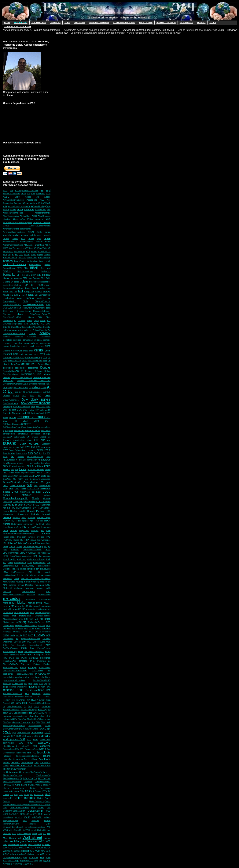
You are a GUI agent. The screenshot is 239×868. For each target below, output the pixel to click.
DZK (42, 410)
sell (49, 713)
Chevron (7, 314)
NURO (6, 635)
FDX (5, 456)
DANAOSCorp (14, 361)
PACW (48, 645)
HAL (37, 505)
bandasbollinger (37, 261)
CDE (9, 308)
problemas (8, 674)
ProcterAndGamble (24, 674)
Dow (25, 400)
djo (17, 392)
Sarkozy (42, 709)
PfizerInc (41, 661)
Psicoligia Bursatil (13, 683)
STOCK (213, 23)
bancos (8, 261)
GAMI (31, 476)
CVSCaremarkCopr (34, 357)
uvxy (46, 814)
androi (15, 239)
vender (47, 820)
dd (9, 364)
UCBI (27, 795)
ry (4, 706)
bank (48, 261)
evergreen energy (11, 447)
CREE (48, 346)
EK (12, 430)
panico (21, 652)
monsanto (8, 612)
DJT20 (22, 392)
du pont (12, 410)
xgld (23, 851)
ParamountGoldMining (34, 652)
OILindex (46, 639)
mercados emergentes (38, 599)
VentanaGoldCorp (11, 824)
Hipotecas (22, 514)
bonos (32, 282)
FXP (41, 473)
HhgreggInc (8, 514)
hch (5, 508)
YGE (42, 854)
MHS (28, 606)
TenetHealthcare (31, 759)
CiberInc (22, 321)
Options (17, 642)
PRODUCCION (43, 674)
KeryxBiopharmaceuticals (21, 556)
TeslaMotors (27, 762)
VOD (14, 834)
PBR (29, 655)
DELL (34, 364)
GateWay (7, 479)
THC (37, 762)
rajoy (43, 687)
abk (28, 194)
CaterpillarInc (10, 301)
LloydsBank (45, 569)
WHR (39, 845)
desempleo (20, 368)
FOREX (6, 470)
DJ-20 (44, 387)
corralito (25, 346)
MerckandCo (9, 603)
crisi (31, 351)
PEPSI (24, 658)
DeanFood (16, 364)
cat (49, 298)
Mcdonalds (19, 588)
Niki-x (15, 629)
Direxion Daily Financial (21, 378)
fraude (48, 470)
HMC (24, 518)
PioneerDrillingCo (11, 664)
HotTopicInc (23, 521)
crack (32, 346)
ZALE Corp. (13, 860)
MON (25, 609)
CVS (22, 357)
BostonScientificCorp (12, 285)
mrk (21, 619)
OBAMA (39, 635)
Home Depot (44, 517)
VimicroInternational (13, 827)
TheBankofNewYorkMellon (15, 769)
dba (5, 364)
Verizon (32, 824)
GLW (5, 489)
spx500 (7, 736)
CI (15, 321)
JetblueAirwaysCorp (33, 546)
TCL (34, 753)
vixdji (36, 830)
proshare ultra (22, 677)
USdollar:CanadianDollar (14, 811)
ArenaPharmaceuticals (13, 245)
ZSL (40, 861)
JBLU (19, 546)
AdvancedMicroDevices (13, 200)
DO (40, 395)
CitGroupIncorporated (13, 324)
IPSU (5, 540)
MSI (37, 619)
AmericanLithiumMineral (40, 226)
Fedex (21, 456)
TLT (40, 778)
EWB (22, 447)
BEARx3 (7, 271)
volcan (35, 834)
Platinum (37, 664)
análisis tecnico (36, 235)
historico (16, 518)
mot (14, 616)
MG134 (47, 603)
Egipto (36, 421)
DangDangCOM (35, 361)
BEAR (34, 268)
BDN (26, 268)
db (49, 360)
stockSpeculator (11, 746)
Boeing (36, 278)
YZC (5, 861)
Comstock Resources (39, 337)
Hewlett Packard (36, 511)
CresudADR (16, 351)
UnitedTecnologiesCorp (36, 805)
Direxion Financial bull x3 (34, 380)
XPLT (43, 851)
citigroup (34, 324)
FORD (47, 466)
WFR (48, 841)
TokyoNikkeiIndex (43, 782)
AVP (5, 255)
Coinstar (47, 327)
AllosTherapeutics (11, 216)
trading (24, 785)
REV (27, 694)
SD (49, 710)
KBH (30, 553)
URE (33, 808)
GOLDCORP (33, 489)
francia (23, 469)
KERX (6, 556)
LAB (49, 563)
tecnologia (44, 752)
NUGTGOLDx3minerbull (40, 632)
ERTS (43, 437)
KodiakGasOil (20, 563)
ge (27, 479)
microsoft (36, 606)
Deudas (45, 368)
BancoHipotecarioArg (28, 258)
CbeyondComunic (43, 301)
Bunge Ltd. (29, 292)
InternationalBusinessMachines (18, 534)
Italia (10, 543)
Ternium (7, 762)
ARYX (27, 248)
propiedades (8, 677)
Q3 (46, 684)
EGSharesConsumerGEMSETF (17, 424)
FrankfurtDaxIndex (36, 470)
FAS (30, 453)
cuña (48, 354)
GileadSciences (18, 485)
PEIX (12, 658)
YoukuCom (34, 857)
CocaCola (16, 327)
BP (26, 285)
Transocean (45, 788)
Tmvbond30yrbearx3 (12, 782)
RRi (13, 700)
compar (32, 334)
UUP (40, 814)
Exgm (11, 450)
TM (44, 778)
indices (13, 530)
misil (5, 609)
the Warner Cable (42, 766)
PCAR (48, 655)
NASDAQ (21, 622)
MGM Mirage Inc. (17, 606)
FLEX (6, 466)
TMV (48, 778)
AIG (5, 206)
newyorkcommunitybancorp (27, 625)
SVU (22, 749)
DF (22, 371)
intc (42, 530)
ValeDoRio (37, 817)
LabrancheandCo (11, 566)
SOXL (43, 729)
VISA (6, 830)
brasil (28, 288)
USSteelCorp (26, 814)
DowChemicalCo (10, 403)
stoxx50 (26, 746)
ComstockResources (12, 340)
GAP (37, 476)
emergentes (9, 434)
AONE (31, 239)
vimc (48, 824)
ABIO (23, 194)
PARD (48, 652)
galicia (6, 476)
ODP (48, 635)
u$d (16, 795)
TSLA (32, 791)
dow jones (40, 399)
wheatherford (14, 845)
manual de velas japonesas (36, 579)
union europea (25, 798)
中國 (20, 864)
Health (6, 511)
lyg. (35, 575)
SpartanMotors (24, 732)
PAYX (23, 655)
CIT (49, 321)
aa (42, 190)
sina (49, 719)
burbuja (39, 292)
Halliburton (45, 505)
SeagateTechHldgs (23, 713)
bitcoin (6, 278)
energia (47, 434)
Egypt (7, 431)
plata (29, 664)
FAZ (36, 453)
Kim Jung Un (10, 559)
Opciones (8, 642)
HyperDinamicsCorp (12, 527)
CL (43, 324)
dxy (37, 410)
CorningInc (15, 346)
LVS (26, 575)
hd (9, 508)
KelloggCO (46, 553)
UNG (48, 794)
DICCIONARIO (28, 374)
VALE (27, 817)
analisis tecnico (20, 235)
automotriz (8, 251)
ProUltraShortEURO (42, 680)
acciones (41, 193)
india (5, 530)
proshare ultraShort (41, 677)
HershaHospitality (18, 511)
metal (39, 603)
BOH (43, 278)
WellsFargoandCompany (24, 841)
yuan (48, 857)
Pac (12, 645)
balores (47, 255)
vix (32, 830)
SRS (24, 736)
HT (42, 521)
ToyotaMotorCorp (12, 785)
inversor (32, 537)
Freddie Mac (13, 473)
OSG (29, 642)
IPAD (48, 537)
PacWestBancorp (11, 648)
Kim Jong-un (44, 556)
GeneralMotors (31, 482)
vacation (18, 817)
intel (48, 530)
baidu (27, 254)
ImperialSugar (34, 527)
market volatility (31, 582)
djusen (6, 395)
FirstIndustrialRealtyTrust (40, 463)
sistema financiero (21, 722)
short (42, 716)
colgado (28, 330)
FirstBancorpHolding (13, 463)
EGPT (48, 421)
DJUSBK (47, 392)
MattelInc (29, 585)
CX (49, 357)
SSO (36, 736)
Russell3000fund (36, 703)
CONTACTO (55, 23)
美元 (31, 864)
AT (35, 248)
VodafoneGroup (24, 834)
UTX (35, 814)
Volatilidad (146, 23)
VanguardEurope (10, 821)
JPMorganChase (11, 553)
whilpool (24, 845)
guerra (21, 505)
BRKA (6, 292)
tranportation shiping (24, 788)
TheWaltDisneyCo (11, 778)
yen (37, 854)
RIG (39, 697)
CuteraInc (8, 357)
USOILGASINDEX (11, 814)
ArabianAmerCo (10, 242)
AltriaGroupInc (44, 216)
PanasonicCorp (10, 652)
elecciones (19, 430)
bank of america (15, 264)
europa (34, 443)
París (5, 655)
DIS (5, 387)
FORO (67, 23)
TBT (29, 753)
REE (48, 690)
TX (11, 795)
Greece (47, 498)
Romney (7, 700)
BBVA (19, 268)
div (30, 387)
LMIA (5, 572)
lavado (23, 569)
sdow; (6, 713)
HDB (13, 508)
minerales (46, 606)
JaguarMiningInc (37, 543)
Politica (23, 667)
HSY (37, 521)
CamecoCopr (45, 295)
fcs (44, 453)
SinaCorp (7, 722)
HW (36, 524)
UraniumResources (19, 807)
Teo (41, 759)
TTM (45, 791)
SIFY (15, 719)
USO (48, 811)
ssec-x (30, 736)
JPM (48, 550)
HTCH (47, 521)
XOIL (32, 851)
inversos (41, 537)
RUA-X (35, 700)
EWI (33, 447)
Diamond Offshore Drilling (38, 371)
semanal (7, 716)
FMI (29, 466)
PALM (24, 648)
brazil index (39, 288)
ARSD (6, 248)
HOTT (14, 521)
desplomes (33, 368)
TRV (22, 791)
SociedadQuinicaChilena (14, 726)
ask (32, 248)
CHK (40, 317)
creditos (40, 346)
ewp (43, 447)
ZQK (36, 861)
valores (47, 817)
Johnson (15, 550)
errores (35, 437)
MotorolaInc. (25, 616)
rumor (42, 700)
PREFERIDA (37, 671)
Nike (9, 629)
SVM (17, 749)
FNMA (40, 466)
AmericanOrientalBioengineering (17, 229)
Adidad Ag (32, 197)
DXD (32, 410)
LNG (38, 572)
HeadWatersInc (44, 508)
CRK (15, 354)
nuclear (17, 632)
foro (13, 470)
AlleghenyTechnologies (13, 213)
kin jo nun (22, 559)
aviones (34, 251)
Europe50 (46, 444)
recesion (9, 690)
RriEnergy (20, 700)
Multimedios (8, 622)
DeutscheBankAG (11, 371)
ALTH (34, 216)
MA (42, 575)
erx (49, 437)
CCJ (5, 308)
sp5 (49, 729)
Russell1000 (8, 703)
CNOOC (7, 327)
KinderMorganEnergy (36, 559)
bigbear (46, 275)
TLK (35, 778)
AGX (45, 203)
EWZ (6, 450)
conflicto (47, 340)
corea (6, 346)
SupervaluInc (9, 749)
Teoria (47, 759)
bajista (40, 255)
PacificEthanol (35, 645)
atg (46, 248)
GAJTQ (47, 473)
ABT (33, 194)
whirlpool (32, 845)
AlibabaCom (41, 210)
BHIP (33, 275)
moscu (6, 616)
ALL (49, 210)
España (7, 440)
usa (49, 807)
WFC (42, 841)
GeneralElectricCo (12, 482)
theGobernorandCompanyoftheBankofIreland (25, 772)
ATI (49, 248)
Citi (26, 324)
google (7, 495)
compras (19, 337)
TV (49, 791)
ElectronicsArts (33, 430)
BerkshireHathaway (26, 271)
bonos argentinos (43, 282)
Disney (10, 387)
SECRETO (42, 713)
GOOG (47, 492)
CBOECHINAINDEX (12, 305)
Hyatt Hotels (45, 524)
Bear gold (46, 268)
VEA (25, 821)
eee (15, 421)
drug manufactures (22, 407)
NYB (25, 635)
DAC (5, 361)
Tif (21, 778)
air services (13, 206)
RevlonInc (36, 694)
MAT (5, 585)
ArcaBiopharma (26, 242)
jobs (5, 550)
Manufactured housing (13, 582)
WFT (5, 845)
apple (47, 238)
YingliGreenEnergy (12, 857)
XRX (48, 851)
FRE (5, 473)
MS (26, 619)
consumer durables (12, 343)
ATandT (40, 248)
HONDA (7, 521)
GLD (29, 485)
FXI (37, 473)
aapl (48, 190)
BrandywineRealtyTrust (13, 288)
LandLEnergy (28, 566)
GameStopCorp (21, 476)
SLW (38, 722)
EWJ (39, 447)
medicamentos (28, 591)
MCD (48, 585)
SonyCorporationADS (12, 729)
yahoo (13, 854)
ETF (37, 440)
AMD (48, 219)
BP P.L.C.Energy (41, 285)
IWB (16, 543)
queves (13, 687)
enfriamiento (19, 437)
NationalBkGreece (36, 622)
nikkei (21, 629)
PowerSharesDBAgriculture (15, 671)
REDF (20, 690)
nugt (25, 632)
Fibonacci (22, 460)
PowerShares (45, 667)
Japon (12, 546)
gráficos (47, 495)
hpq (32, 521)
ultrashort (39, 794)
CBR (48, 305)
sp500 (7, 732)
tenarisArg (7, 759)
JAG (25, 543)
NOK (32, 629)
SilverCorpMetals (25, 719)
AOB (23, 239)
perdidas (34, 658)
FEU (48, 457)
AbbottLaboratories (11, 194)
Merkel (22, 603)
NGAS (42, 625)
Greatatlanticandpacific (16, 498)
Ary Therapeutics (17, 248)
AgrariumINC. (20, 203)
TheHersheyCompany (13, 775)
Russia (47, 703)
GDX (21, 479)
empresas (23, 434)
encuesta (35, 434)
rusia (48, 700)
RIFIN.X (47, 694)
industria (35, 531)
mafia (16, 579)
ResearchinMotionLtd (12, 694)
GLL (36, 485)
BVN (16, 295)
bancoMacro (44, 258)
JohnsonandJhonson (32, 550)
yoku (25, 857)
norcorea (46, 629)
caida (30, 295)
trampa (31, 785)
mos (32, 613)
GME (17, 489)
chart (12, 311)
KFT (35, 556)
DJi (11, 391)
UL (32, 795)
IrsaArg (33, 540)
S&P (30, 706)
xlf (28, 851)
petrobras (45, 658)
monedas (46, 609)
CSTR (42, 354)
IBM (24, 527)
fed (13, 456)
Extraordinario (21, 450)
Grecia (36, 498)
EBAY (48, 413)
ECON (13, 417)
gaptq (43, 476)
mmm (15, 609)
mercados (12, 598)
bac (21, 254)
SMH (43, 722)
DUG (19, 410)
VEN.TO (35, 821)
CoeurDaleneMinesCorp (32, 327)
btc (16, 292)
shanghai (34, 716)
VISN (28, 830)
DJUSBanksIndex (34, 392)
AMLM (31, 232)
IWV (20, 543)
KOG (30, 563)
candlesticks (8, 298)
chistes (30, 317)
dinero (48, 374)
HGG (48, 511)
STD (29, 740)
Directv (6, 377)
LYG (31, 575)
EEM (25, 421)
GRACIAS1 (27, 495)
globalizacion (45, 485)
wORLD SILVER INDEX (39, 848)
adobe (47, 197)
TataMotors (21, 753)
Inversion (22, 537)
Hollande (31, 518)
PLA (23, 664)
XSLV (6, 854)
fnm (34, 466)
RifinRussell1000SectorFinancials (18, 697)
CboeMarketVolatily (33, 304)
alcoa (20, 209)
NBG (48, 622)
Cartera (29, 298)
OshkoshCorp (39, 642)
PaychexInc (14, 655)
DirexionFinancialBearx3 (40, 384)
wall (19, 838)
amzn (48, 232)
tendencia (18, 759)
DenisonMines (44, 364)
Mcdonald (7, 588)
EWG (28, 447)
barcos (48, 265)
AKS (27, 206)
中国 (15, 864)
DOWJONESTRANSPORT (36, 403)
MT (41, 619)
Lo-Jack (47, 572)
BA (16, 254)
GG (42, 482)
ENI (28, 437)
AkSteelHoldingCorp (40, 206)
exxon (40, 450)
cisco (43, 320)
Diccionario (186, 23)
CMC (48, 324)
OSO (5, 645)
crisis (38, 350)
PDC (5, 658)
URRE (41, 807)
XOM (38, 851)
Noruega (7, 632)
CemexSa (17, 308)
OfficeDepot (8, 639)
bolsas (24, 281)
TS (26, 791)
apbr (39, 239)
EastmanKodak (38, 413)
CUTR (17, 357)
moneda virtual (34, 609)
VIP (49, 827)
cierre (30, 321)
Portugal (32, 667)
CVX (45, 357)
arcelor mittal (43, 242)
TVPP (6, 794)
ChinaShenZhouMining (13, 317)
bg (24, 275)
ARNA (48, 245)
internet (46, 534)
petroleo (23, 661)
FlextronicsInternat (17, 466)
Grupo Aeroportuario (22, 502)
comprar (7, 337)
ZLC (31, 860)
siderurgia (7, 719)
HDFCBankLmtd (24, 508)
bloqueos (18, 278)
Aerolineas (32, 200)
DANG (25, 361)
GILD (6, 485)
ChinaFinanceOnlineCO (40, 314)
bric (49, 288)
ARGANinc (29, 245)
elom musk (46, 431)
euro (23, 443)
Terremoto (16, 762)
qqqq (6, 687)
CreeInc (6, 351)
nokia (38, 629)
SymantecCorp (31, 749)
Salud (37, 706)
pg (49, 661)
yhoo (48, 854)
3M (11, 190)
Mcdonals (30, 588)
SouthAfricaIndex (31, 729)
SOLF (48, 726)
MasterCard (45, 582)
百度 (27, 864)
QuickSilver (22, 687)
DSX (48, 407)
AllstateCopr (25, 216)
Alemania (29, 209)
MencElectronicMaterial (13, 595)
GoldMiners (25, 492)
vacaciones (8, 817)
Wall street (32, 837)
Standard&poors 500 (124, 23)
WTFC (6, 851)
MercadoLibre (44, 595)
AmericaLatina (9, 223)
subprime (45, 746)
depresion (8, 368)
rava (49, 687)
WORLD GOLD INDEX (99, 23)
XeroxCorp (16, 851)
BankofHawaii (35, 265)
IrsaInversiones (44, 540)
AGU (40, 203)
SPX (48, 732)
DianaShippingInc (11, 374)
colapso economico (13, 330)
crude (21, 354)
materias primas (16, 585)
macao (48, 575)
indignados (24, 531)
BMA (25, 278)
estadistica (19, 440)
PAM (32, 648)
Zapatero (24, 860)
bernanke (9, 275)
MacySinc (7, 579)
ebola (5, 417)
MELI (48, 591)
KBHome (36, 553)
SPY (13, 736)
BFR (19, 275)
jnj (49, 546)
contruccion (45, 343)
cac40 (24, 295)
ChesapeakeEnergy (42, 311)
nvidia (19, 635)
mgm (6, 606)
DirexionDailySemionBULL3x (16, 384)
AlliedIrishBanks (43, 213)
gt (16, 505)
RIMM (48, 697)
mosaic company (43, 613)
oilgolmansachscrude (31, 639)
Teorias (201, 23)
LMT (30, 572)
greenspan (8, 502)
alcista (13, 210)
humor (7, 524)
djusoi (16, 395)
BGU (28, 275)
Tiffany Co (28, 778)
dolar (48, 395)
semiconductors (20, 716)
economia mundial (34, 417)
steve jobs (45, 740)
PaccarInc (21, 645)
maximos (39, 585)
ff (17, 460)
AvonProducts (44, 251)
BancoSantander (22, 261)
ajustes (22, 206)
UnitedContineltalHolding (14, 805)
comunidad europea (32, 340)
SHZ (48, 716)
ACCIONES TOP (39, 23)
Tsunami (39, 791)
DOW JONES (80, 23)
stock (30, 743)
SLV (33, 722)
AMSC (39, 232)
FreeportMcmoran (27, 473)
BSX (11, 292)
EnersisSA (8, 437)
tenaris (47, 756)
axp (10, 255)
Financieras (44, 460)
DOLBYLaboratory (11, 400)
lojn (21, 575)
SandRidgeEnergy (28, 710)
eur (49, 440)
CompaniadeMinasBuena (14, 334)
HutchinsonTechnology (22, 524)
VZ (44, 834)
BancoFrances (10, 258)
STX (35, 746)
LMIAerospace (18, 572)
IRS (22, 540)
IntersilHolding (9, 537)
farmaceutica (22, 453)
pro (49, 671)
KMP (48, 559)
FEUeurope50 (9, 460)
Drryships (8, 406)
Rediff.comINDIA (35, 690)
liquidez (31, 569)
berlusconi (46, 271)
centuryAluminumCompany (33, 308)
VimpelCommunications (35, 827)
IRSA (26, 540)
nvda (12, 635)
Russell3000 (21, 703)
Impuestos (46, 527)
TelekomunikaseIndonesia (27, 756)
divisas (36, 387)
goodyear (37, 492)
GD (15, 479)
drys (33, 406)
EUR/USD (10, 443)
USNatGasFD (35, 811)
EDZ (5, 421)
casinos (41, 298)
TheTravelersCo (43, 775)
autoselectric (20, 251)
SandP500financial (11, 710)
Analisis (7, 235)
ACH (48, 194)
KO (5, 562)
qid (49, 684)
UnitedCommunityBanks (40, 801)
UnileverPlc (8, 798)
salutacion (46, 706)
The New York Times (21, 766)
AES (42, 200)
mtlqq (47, 619)
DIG (39, 374)
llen (37, 569)
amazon (39, 219)
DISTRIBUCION (21, 387)
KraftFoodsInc (39, 563)
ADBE (6, 197)
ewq (48, 447)
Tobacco (28, 782)
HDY (34, 508)
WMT (48, 844)
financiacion (32, 460)
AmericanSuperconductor (14, 232)
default (26, 364)
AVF (28, 251)
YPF (42, 857)
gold (23, 489)
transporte (8, 791)
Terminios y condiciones (18, 27)
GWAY (29, 505)
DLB (24, 395)
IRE (10, 540)
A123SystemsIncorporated (27, 190)
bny (30, 278)
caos (20, 298)
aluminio (7, 219)
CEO (5, 311)
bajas (33, 254)
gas (49, 476)
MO (20, 609)
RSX (28, 700)
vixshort (7, 833)
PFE (32, 661)
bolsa (17, 282)
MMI (9, 609)
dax (45, 360)
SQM (19, 736)
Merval (31, 603)
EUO (43, 440)
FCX (48, 453)
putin (30, 684)
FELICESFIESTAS (35, 457)
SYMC (41, 749)
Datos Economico (166, 23)
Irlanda (16, 540)
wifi (43, 845)
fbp (41, 453)
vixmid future (45, 830)
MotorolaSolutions (43, 616)
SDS (11, 713)
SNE (48, 722)
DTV (5, 410)
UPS (48, 805)
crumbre (29, 354)
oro (24, 642)
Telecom (7, 756)
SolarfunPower (35, 726)
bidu (39, 275)
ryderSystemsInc (14, 706)
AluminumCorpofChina (23, 219)
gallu (11, 476)
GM (11, 489)
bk (11, 278)
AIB (49, 203)
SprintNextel (37, 732)
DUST (26, 410)
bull (20, 291)
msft (31, 619)
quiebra (33, 687)
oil (17, 638)
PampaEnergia (44, 648)
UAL (21, 795)
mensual (31, 595)
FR (17, 470)
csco (36, 354)
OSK (48, 642)
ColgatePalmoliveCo (42, 330)
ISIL (5, 543)
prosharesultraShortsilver (14, 680)
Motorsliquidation (11, 619)
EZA (46, 450)
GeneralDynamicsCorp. (40, 479)
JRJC (23, 553)
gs (13, 505)
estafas (29, 440)
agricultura (32, 203)
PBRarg (36, 655)
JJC (46, 546)
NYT (31, 635)
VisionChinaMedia (17, 830)
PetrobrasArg (10, 661)
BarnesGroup (9, 268)
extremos (32, 450)
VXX (40, 834)
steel (36, 739)
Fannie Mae (9, 453)
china (20, 314)
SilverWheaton (40, 719)
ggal (48, 482)
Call (36, 295)
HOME (7, 23)
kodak (10, 563)
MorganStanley (22, 612)
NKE (26, 629)
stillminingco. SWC (13, 743)
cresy (26, 351)
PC (42, 655)
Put (26, 684)
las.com (16, 569)
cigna (36, 321)
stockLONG (44, 743)
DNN (32, 395)
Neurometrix (8, 625)
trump (17, 791)
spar (14, 732)
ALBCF (6, 210)
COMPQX (45, 333)
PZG (41, 684)
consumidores (31, 343)
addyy (17, 197)
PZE (36, 683)
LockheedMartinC (11, 575)
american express (24, 223)
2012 (5, 190)
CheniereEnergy (24, 311)
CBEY (25, 301)
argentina (39, 245)
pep (18, 658)
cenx (48, 308)
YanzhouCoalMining (26, 854)
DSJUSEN (41, 407)
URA (5, 808)
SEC (35, 713)
